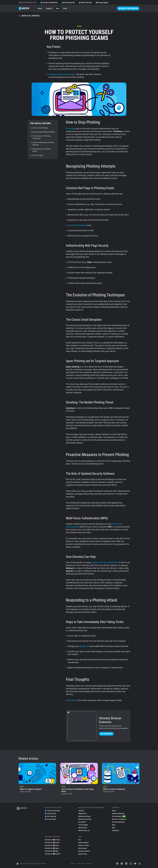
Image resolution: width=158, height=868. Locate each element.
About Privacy (83, 854)
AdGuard (81, 811)
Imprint (89, 864)
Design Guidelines (84, 851)
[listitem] (37, 779)
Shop (65, 8)
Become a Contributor (128, 8)
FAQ (80, 840)
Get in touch (71, 700)
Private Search (68, 3)
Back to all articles (29, 16)
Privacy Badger (83, 825)
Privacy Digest (102, 3)
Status (114, 811)
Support (49, 8)
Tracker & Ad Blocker (49, 3)
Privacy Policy (81, 864)
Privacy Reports (119, 816)
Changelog (115, 830)
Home (40, 8)
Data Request (83, 848)
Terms (73, 864)
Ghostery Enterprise (118, 822)
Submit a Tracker (84, 845)
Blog (58, 8)
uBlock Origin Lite (84, 830)
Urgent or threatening (77, 225)
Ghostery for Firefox (52, 843)
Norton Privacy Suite (85, 819)
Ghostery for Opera (52, 848)
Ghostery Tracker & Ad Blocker (62, 74)
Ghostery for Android (52, 854)
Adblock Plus (82, 814)
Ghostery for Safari (52, 845)
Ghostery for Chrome (52, 840)
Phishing (70, 129)
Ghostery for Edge (52, 851)
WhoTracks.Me (85, 3)
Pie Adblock (82, 822)
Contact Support (83, 843)
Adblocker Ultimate (84, 816)
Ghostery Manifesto (118, 814)
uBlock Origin (83, 828)
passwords (84, 646)
